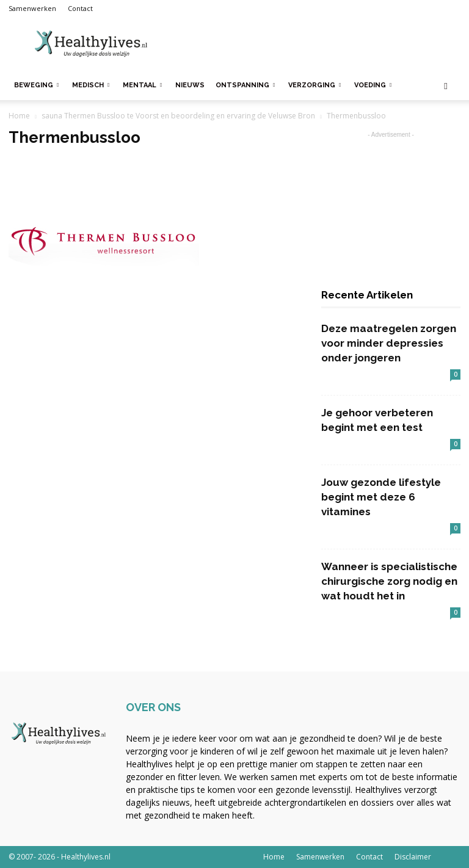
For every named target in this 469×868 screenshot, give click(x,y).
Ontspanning (245, 85)
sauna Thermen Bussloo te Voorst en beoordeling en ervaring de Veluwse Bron (178, 116)
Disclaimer (413, 857)
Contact (80, 8)
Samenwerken (32, 8)
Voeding (373, 85)
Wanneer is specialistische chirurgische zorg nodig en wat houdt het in (389, 581)
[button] (446, 86)
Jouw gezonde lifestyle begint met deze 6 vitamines (381, 497)
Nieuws (190, 85)
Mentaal (142, 85)
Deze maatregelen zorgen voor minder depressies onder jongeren (389, 343)
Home (19, 116)
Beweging (36, 85)
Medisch (91, 85)
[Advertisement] (317, 44)
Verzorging (314, 85)
